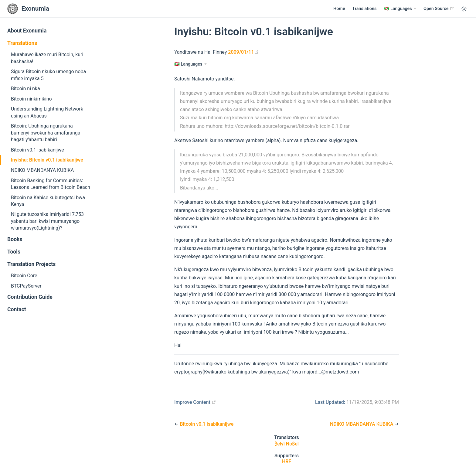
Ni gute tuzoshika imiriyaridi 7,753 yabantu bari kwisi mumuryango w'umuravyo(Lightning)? (47, 221)
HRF (287, 461)
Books (15, 239)
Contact (17, 309)
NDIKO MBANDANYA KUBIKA (42, 170)
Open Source (439, 9)
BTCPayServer (26, 286)
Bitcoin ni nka (25, 89)
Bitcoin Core (24, 276)
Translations (365, 9)
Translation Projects (31, 264)
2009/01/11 (243, 52)
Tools (14, 252)
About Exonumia (27, 31)
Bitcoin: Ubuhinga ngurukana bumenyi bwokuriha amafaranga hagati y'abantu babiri (46, 133)
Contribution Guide (30, 297)
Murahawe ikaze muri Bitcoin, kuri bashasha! (47, 58)
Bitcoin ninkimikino (31, 99)
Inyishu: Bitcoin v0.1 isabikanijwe (47, 160)
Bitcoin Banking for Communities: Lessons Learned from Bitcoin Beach (51, 184)
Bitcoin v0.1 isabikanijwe (37, 150)
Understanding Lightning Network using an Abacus (47, 112)
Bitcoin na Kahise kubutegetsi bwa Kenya (48, 201)
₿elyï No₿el (287, 444)
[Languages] (400, 9)
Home (339, 9)
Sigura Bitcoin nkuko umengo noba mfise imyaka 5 (48, 75)
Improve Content (195, 402)
